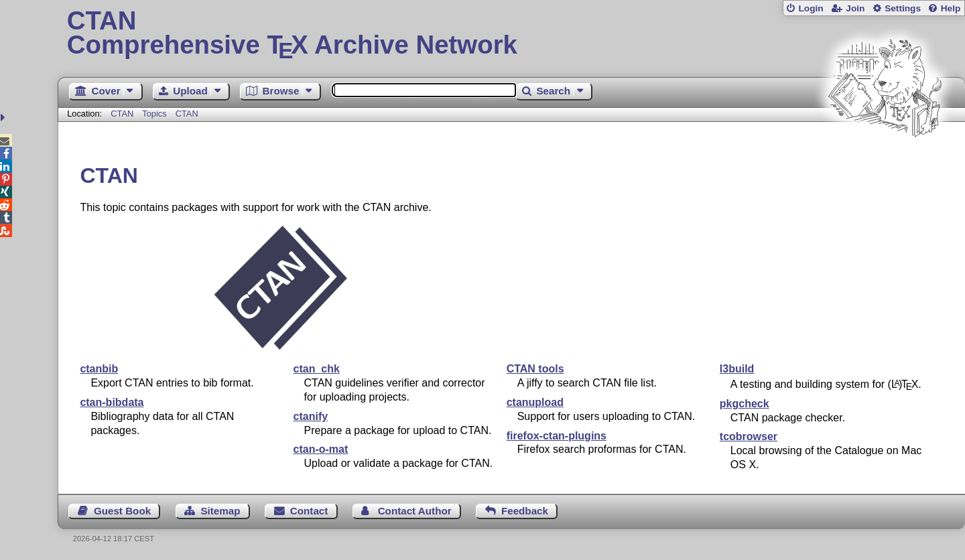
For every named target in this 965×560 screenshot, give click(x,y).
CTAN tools (535, 369)
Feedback (525, 511)
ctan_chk (317, 369)
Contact (309, 511)
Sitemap (220, 511)
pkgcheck (745, 404)
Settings (903, 8)
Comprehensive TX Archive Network (512, 33)
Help (951, 8)
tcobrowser (749, 436)
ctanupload (535, 402)
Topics (155, 114)
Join (855, 8)
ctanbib (99, 369)
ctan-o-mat (321, 449)
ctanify (311, 416)
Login (811, 8)
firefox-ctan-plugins (557, 436)
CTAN (122, 114)
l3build (737, 369)
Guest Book (122, 511)
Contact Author (415, 511)
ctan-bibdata (112, 402)
